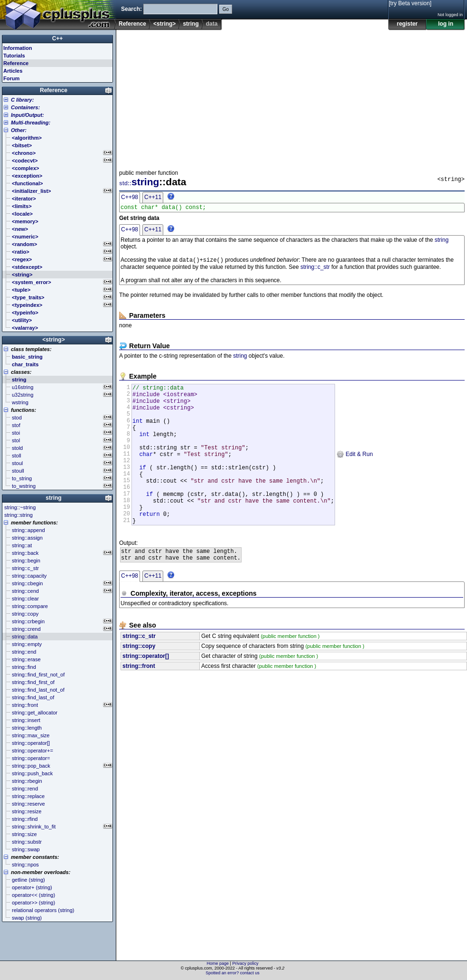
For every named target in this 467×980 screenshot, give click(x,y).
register (407, 24)
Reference (132, 24)
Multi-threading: (31, 123)
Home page (218, 963)
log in (446, 24)
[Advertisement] (242, 97)
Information (18, 48)
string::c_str (315, 269)
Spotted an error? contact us (233, 973)
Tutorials (14, 56)
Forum (11, 78)
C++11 (153, 197)
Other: (19, 130)
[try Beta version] (410, 3)
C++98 (130, 197)
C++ (58, 38)
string (191, 24)
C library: (22, 100)
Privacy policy (245, 963)
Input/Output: (28, 115)
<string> (164, 24)
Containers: (25, 107)
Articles (13, 71)
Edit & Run (355, 472)
